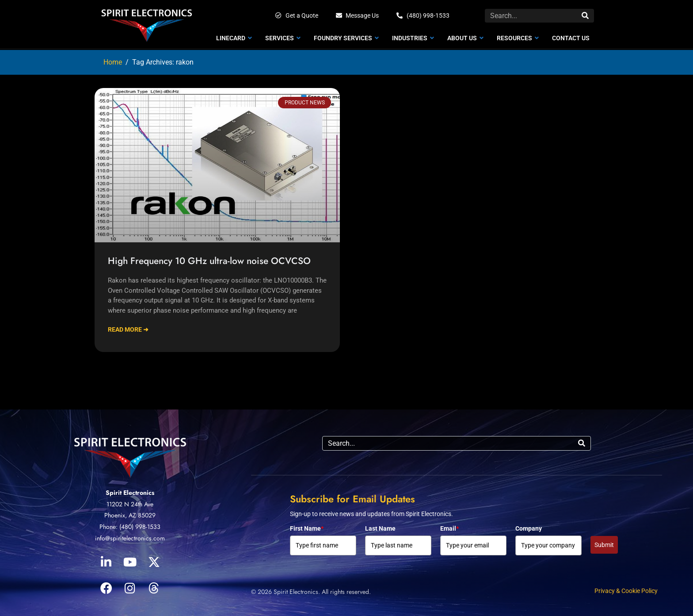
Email (449, 528)
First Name (307, 528)
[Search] (585, 16)
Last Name (380, 528)
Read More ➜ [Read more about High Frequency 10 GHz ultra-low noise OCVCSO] (128, 329)
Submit (604, 545)
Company (529, 528)
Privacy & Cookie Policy (626, 591)
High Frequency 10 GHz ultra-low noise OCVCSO (209, 261)
